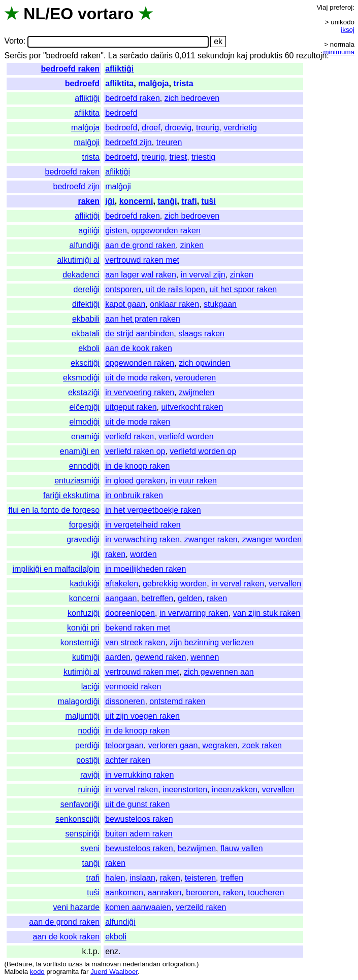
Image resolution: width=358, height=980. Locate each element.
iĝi (110, 201)
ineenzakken (235, 790)
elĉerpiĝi (85, 407)
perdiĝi (87, 745)
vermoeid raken (133, 687)
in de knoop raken (137, 466)
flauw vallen (242, 848)
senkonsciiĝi (77, 819)
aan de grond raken (140, 245)
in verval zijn (203, 275)
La (113, 56)
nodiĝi (89, 731)
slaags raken (201, 334)
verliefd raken (129, 436)
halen (115, 878)
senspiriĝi (83, 834)
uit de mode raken (138, 378)
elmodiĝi (85, 422)
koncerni (136, 201)
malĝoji (87, 142)
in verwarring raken (194, 613)
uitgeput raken (131, 407)
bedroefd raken (71, 69)
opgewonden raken (166, 231)
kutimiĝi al (82, 672)
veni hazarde (77, 907)
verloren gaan (173, 745)
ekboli (89, 348)
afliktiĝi (119, 69)
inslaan (142, 878)
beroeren (202, 892)
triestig (203, 157)
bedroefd (82, 83)
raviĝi (90, 775)
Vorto (13, 41)
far (85, 972)
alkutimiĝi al (79, 260)
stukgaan (220, 304)
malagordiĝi (78, 701)
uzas (75, 964)
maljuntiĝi (83, 716)
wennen (205, 657)
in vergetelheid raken (143, 525)
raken (89, 201)
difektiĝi (86, 304)
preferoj (341, 7)
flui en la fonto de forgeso (54, 510)
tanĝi (167, 201)
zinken (192, 245)
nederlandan (142, 964)
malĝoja (153, 83)
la (39, 964)
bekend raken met (138, 628)
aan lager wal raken (141, 275)
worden (143, 554)
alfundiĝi (85, 245)
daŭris (161, 56)
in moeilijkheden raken (145, 569)
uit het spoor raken (243, 289)
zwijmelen (197, 392)
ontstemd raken (177, 701)
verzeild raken (201, 907)
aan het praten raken (143, 319)
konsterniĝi (80, 642)
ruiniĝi (89, 790)
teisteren (200, 878)
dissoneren (125, 701)
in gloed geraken (135, 481)
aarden (118, 657)
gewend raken (161, 657)
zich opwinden (204, 363)
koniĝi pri (83, 628)
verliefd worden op (203, 451)
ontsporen (123, 289)
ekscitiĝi (85, 363)
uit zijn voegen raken (142, 716)
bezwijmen (197, 848)
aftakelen (122, 584)
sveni (90, 848)
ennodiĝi (85, 466)
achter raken (128, 760)
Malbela (16, 972)
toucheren (266, 892)
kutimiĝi (86, 657)
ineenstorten (185, 790)
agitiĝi (89, 231)
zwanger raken (211, 539)
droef (151, 128)
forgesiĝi (84, 525)
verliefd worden (186, 436)
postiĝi (88, 760)
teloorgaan (124, 745)
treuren (169, 142)
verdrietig (240, 128)
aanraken (165, 892)
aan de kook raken (139, 348)
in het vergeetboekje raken (153, 510)
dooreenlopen (130, 613)
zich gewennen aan (219, 672)
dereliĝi (87, 289)
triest (178, 157)
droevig (178, 128)
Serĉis (15, 56)
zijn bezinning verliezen (211, 642)
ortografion (179, 964)
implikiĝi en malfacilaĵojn (56, 569)
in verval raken (238, 584)
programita (62, 972)
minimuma (339, 52)
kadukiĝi (85, 584)
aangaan (121, 598)
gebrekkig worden (175, 584)
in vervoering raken (140, 392)
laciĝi (90, 687)
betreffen (157, 598)
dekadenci (81, 275)
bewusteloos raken (139, 819)
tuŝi (209, 201)
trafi (189, 201)
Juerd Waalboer (114, 972)
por (35, 56)
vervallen (285, 584)
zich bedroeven (192, 98)
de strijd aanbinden (139, 334)
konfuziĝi (84, 613)
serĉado (134, 56)
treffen (232, 878)
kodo (37, 972)
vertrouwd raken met (142, 260)
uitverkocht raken (192, 407)
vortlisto (55, 964)
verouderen (195, 378)
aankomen (124, 892)
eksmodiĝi (81, 378)
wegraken (220, 745)
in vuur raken (193, 481)
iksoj (348, 30)
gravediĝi (83, 539)
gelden (190, 598)
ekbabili (86, 319)
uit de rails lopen (175, 289)
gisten (116, 231)
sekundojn (216, 56)
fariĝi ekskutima (71, 495)
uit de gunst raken (137, 804)
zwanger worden (272, 539)
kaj (242, 56)
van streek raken (135, 642)
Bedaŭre (19, 964)
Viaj (322, 7)
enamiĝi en (80, 451)
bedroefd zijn (128, 142)
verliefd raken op (135, 451)
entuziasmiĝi (77, 481)
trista (183, 83)
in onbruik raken (134, 495)
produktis (266, 56)
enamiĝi (85, 436)
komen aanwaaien (138, 907)
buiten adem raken (139, 834)
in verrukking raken (139, 775)
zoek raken (262, 745)
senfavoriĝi (80, 804)
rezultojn (311, 56)
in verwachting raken (142, 539)
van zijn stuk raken (267, 613)
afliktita (119, 83)
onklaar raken (174, 304)
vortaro (106, 14)
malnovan (106, 964)
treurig (207, 128)
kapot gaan (125, 304)
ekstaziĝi (84, 392)
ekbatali (86, 334)
